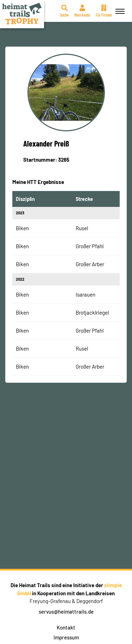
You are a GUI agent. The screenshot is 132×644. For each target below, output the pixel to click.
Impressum (66, 637)
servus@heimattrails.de (66, 612)
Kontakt (66, 627)
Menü (119, 7)
